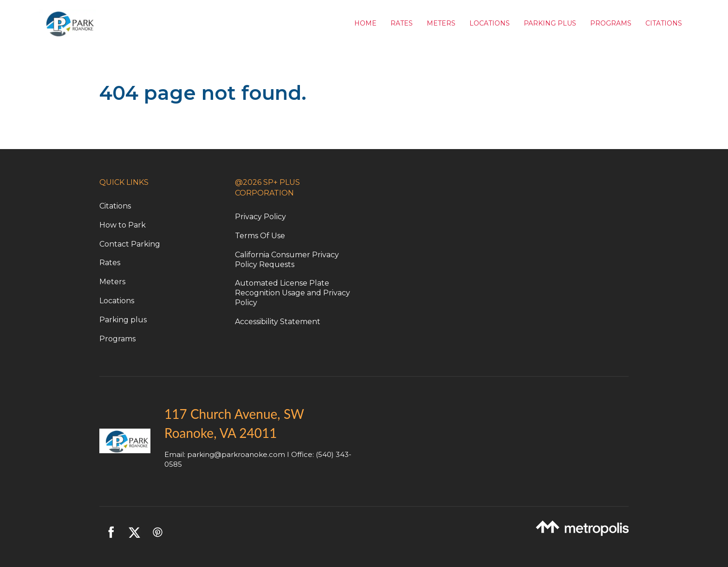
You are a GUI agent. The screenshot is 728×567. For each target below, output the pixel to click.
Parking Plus (550, 23)
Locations (490, 23)
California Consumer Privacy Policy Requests (287, 260)
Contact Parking (130, 244)
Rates (402, 23)
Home (365, 23)
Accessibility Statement (278, 322)
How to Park (123, 225)
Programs (611, 23)
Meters (441, 23)
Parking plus (123, 320)
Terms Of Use (260, 236)
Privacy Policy (260, 217)
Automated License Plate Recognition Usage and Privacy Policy (292, 293)
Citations (664, 23)
